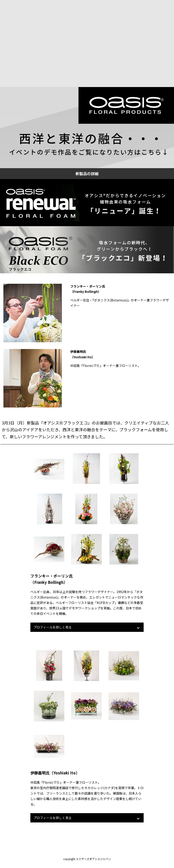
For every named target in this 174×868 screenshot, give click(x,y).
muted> (87, 44)
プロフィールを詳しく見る (53, 627)
